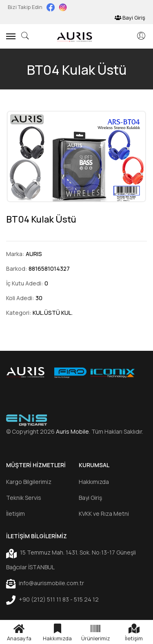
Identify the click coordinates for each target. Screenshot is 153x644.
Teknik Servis (24, 498)
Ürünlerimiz (96, 632)
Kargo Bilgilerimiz (29, 482)
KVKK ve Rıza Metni (104, 514)
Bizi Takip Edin (26, 7)
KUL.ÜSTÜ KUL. (53, 313)
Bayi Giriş (130, 18)
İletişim (16, 514)
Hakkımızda (94, 482)
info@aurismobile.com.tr (45, 584)
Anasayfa (19, 632)
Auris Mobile (72, 431)
